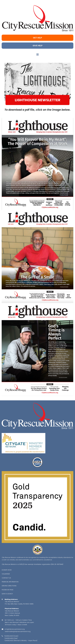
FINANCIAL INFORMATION (10, 582)
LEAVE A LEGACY (7, 594)
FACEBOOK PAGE (8, 590)
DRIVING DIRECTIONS (9, 586)
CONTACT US (6, 578)
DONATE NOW (7, 570)
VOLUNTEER (6, 574)
